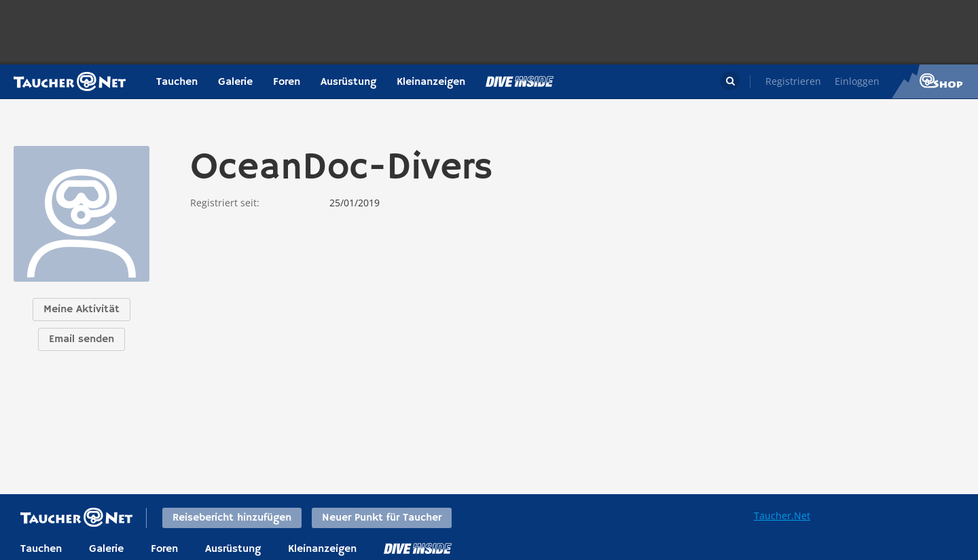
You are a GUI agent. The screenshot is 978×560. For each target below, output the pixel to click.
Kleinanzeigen (431, 82)
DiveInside (418, 548)
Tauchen (177, 82)
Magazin (520, 81)
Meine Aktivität (81, 310)
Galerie (235, 82)
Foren (287, 82)
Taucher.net (70, 81)
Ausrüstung (348, 82)
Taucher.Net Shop (935, 81)
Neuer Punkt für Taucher (382, 518)
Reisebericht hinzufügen (232, 518)
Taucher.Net (782, 516)
